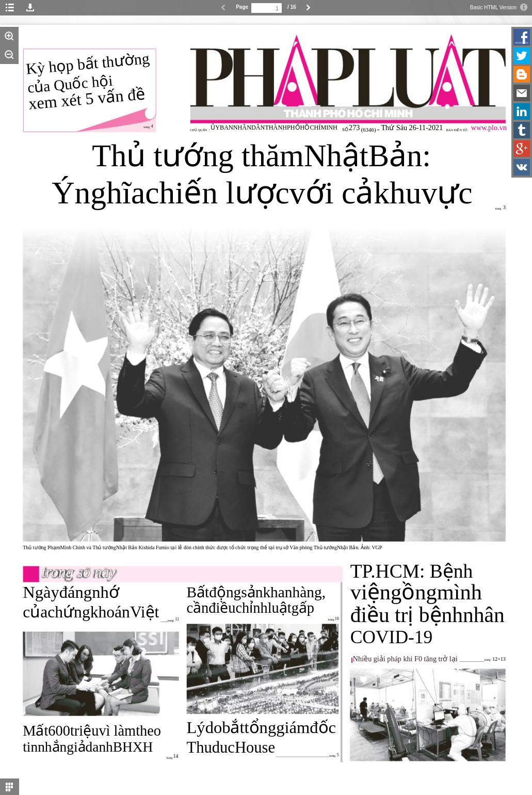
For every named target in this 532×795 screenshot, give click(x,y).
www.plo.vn (489, 128)
